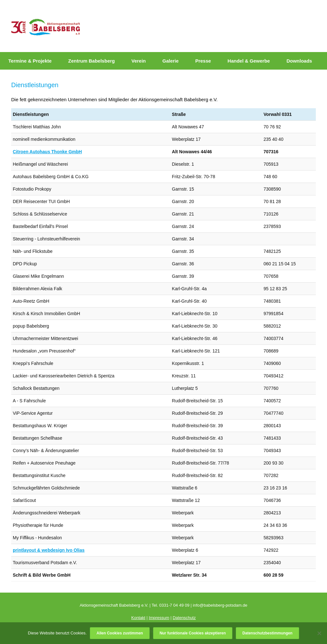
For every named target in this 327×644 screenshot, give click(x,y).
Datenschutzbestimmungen (267, 633)
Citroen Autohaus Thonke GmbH (47, 152)
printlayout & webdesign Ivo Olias (49, 550)
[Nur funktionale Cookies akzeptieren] (319, 633)
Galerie (171, 61)
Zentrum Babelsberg (92, 61)
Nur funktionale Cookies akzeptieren (193, 633)
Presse (203, 61)
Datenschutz (184, 618)
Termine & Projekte (30, 61)
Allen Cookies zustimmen (120, 633)
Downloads (299, 61)
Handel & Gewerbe (249, 61)
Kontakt (138, 618)
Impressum (159, 618)
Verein (138, 61)
